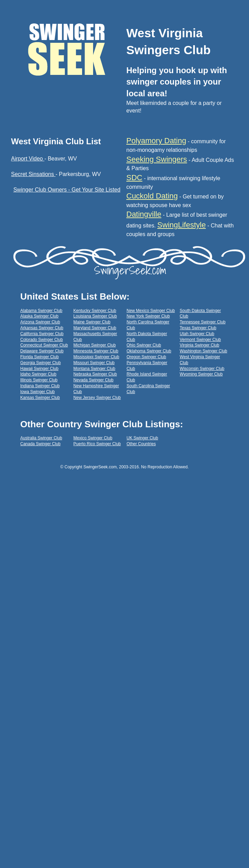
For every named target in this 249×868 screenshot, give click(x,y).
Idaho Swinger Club (38, 374)
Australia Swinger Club (41, 438)
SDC (134, 178)
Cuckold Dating (152, 196)
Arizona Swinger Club (40, 322)
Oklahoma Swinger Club (149, 351)
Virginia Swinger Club (200, 345)
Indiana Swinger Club (40, 386)
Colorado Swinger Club (42, 340)
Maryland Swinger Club (95, 328)
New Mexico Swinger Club (151, 311)
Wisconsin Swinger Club (202, 369)
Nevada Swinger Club (93, 380)
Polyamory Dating (156, 141)
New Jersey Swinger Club (97, 398)
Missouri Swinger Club (94, 363)
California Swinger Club (42, 334)
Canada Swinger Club (41, 444)
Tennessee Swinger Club (203, 322)
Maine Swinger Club (92, 322)
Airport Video (28, 159)
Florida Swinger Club (39, 357)
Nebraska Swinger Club (95, 374)
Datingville (144, 214)
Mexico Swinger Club (93, 438)
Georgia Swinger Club (41, 363)
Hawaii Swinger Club (39, 369)
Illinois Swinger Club (39, 380)
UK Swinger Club (142, 438)
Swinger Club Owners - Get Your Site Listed (67, 190)
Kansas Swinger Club (40, 398)
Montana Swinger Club (94, 369)
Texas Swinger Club (198, 328)
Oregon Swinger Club (146, 357)
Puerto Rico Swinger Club (97, 444)
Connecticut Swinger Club (44, 345)
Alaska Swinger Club (39, 316)
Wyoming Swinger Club (201, 374)
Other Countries (141, 444)
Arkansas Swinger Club (42, 328)
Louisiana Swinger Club (95, 316)
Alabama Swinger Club (41, 311)
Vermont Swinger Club (200, 340)
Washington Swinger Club (203, 351)
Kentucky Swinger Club (95, 311)
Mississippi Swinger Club (96, 357)
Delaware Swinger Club (42, 351)
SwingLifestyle (182, 225)
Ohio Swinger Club (144, 345)
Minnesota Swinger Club (96, 351)
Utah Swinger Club (197, 334)
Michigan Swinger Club (95, 345)
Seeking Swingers (157, 159)
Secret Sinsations (33, 174)
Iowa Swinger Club (38, 392)
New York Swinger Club (148, 316)
